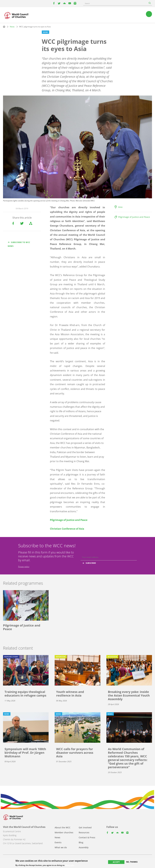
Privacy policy (24, 567)
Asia (120, 207)
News (12, 27)
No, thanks (132, 862)
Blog (81, 842)
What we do (61, 847)
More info (70, 865)
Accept (116, 862)
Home (4, 27)
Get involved (85, 827)
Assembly (84, 847)
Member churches (64, 832)
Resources (84, 832)
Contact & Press (87, 837)
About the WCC (63, 827)
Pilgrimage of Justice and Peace (134, 217)
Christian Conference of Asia (67, 529)
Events (58, 842)
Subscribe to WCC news (19, 244)
